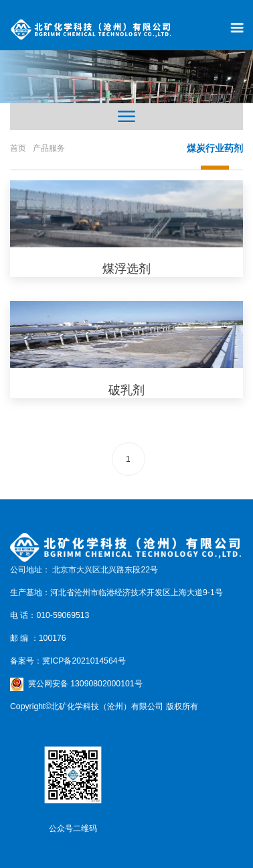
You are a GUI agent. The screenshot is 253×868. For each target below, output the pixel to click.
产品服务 (49, 148)
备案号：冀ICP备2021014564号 (68, 661)
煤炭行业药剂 (215, 148)
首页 (18, 148)
